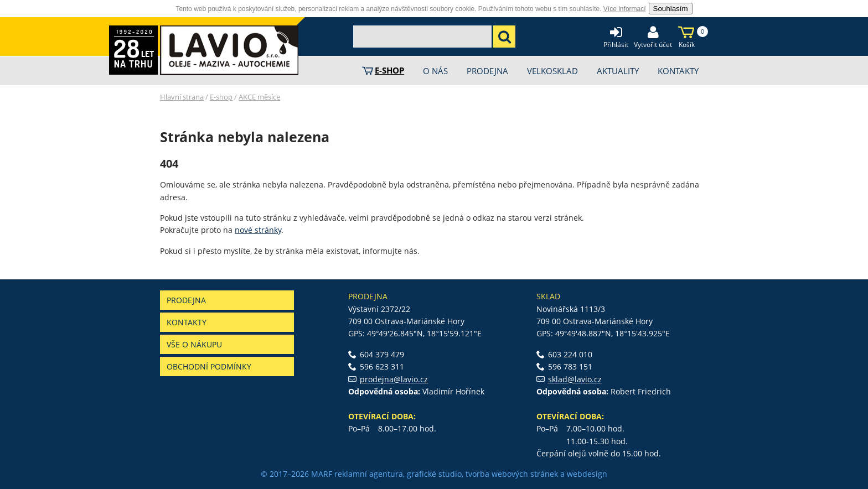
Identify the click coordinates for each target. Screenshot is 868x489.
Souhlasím (671, 9)
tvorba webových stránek (512, 474)
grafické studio (434, 474)
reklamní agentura (369, 474)
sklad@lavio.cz (575, 379)
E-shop (221, 97)
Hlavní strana (182, 97)
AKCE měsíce (259, 97)
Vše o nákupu (194, 344)
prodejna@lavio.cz (394, 379)
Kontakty (187, 322)
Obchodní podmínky (209, 366)
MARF (322, 474)
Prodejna (186, 300)
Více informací (625, 9)
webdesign (587, 474)
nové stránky (258, 230)
